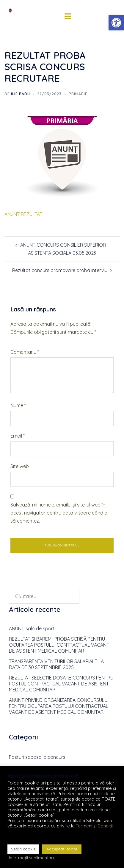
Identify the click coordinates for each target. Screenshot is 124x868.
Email (18, 436)
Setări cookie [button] (23, 849)
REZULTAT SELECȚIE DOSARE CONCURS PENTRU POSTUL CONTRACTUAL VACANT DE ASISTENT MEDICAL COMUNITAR (61, 684)
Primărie (78, 94)
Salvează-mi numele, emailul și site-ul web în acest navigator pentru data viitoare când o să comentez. (59, 513)
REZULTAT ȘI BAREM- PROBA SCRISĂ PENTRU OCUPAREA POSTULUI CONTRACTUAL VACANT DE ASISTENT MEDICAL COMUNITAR (59, 645)
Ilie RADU (21, 94)
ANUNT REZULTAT (23, 214)
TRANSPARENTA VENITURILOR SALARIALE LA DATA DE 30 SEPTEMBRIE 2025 (56, 664)
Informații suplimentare (32, 858)
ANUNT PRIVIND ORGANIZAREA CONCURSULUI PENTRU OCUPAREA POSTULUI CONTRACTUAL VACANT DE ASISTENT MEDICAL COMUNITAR (59, 706)
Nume (18, 405)
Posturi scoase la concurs (37, 757)
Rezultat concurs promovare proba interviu (60, 270)
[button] (116, 23)
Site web (20, 466)
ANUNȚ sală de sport (32, 628)
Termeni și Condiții (94, 826)
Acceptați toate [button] (62, 849)
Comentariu (25, 352)
